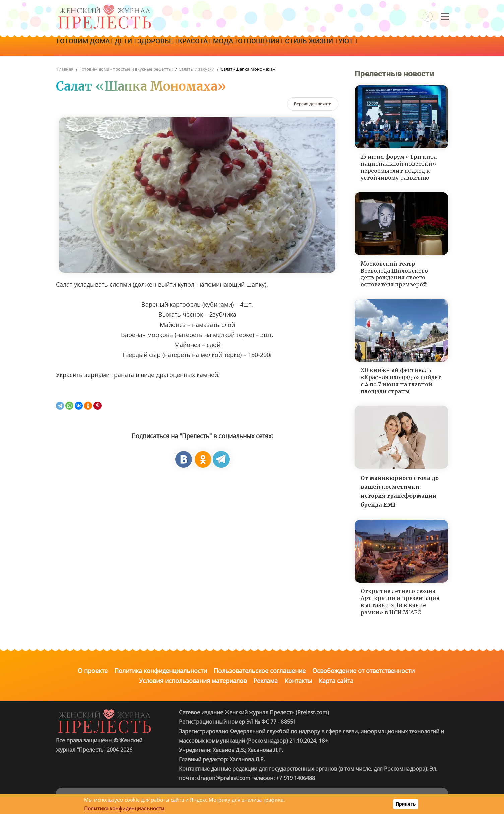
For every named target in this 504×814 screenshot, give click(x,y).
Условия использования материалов (193, 681)
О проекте (93, 671)
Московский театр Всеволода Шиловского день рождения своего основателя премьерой (394, 274)
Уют (389, 46)
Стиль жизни (347, 46)
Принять (406, 804)
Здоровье (171, 46)
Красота (214, 46)
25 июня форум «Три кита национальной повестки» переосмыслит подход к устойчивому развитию (399, 167)
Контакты (298, 681)
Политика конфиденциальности (161, 671)
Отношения (292, 46)
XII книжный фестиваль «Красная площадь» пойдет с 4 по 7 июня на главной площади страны (401, 381)
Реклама (266, 681)
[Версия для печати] (313, 104)
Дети (134, 46)
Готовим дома (88, 46)
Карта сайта (336, 681)
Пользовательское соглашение (260, 671)
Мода (250, 46)
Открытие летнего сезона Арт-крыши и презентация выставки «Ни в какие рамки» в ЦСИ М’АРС (400, 601)
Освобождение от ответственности (363, 671)
